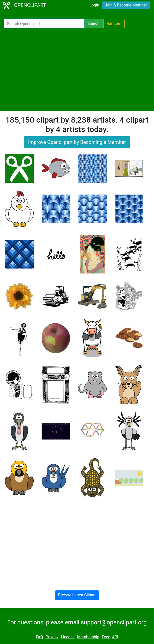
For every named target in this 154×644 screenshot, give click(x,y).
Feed (106, 637)
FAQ (39, 637)
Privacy (52, 637)
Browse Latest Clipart (77, 595)
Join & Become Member (126, 5)
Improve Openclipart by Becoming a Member (77, 142)
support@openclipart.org (114, 622)
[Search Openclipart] (44, 24)
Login (94, 5)
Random (114, 23)
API (115, 637)
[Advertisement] (77, 69)
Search (93, 23)
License (68, 637)
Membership (88, 637)
